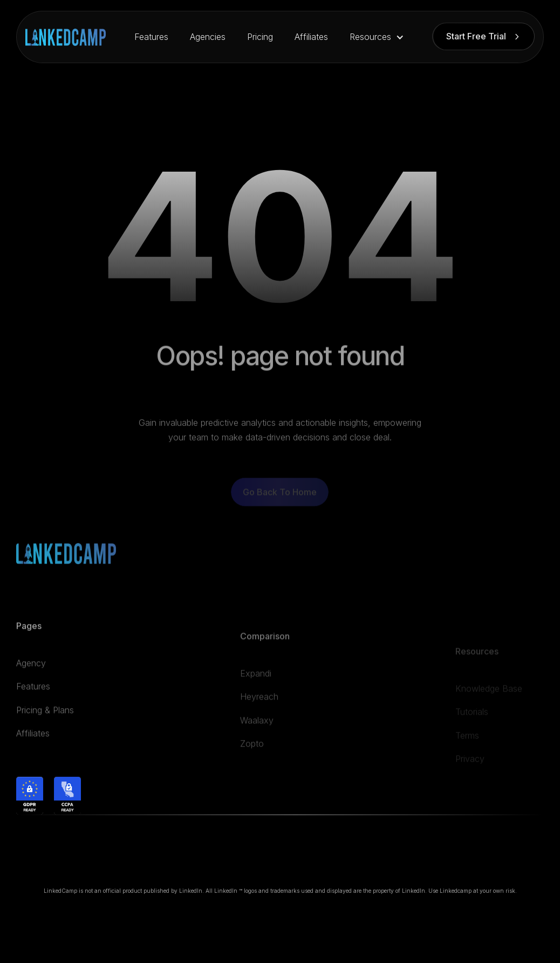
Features (151, 37)
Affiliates (311, 37)
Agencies (208, 37)
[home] (66, 37)
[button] (377, 37)
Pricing (260, 37)
